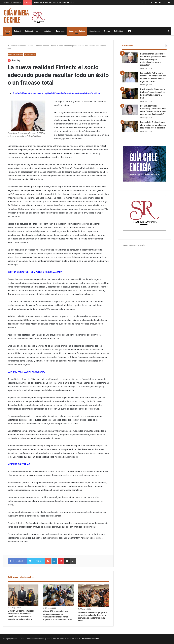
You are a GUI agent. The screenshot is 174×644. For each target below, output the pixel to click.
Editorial (18, 31)
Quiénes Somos (31, 31)
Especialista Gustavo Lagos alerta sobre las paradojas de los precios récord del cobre (153, 125)
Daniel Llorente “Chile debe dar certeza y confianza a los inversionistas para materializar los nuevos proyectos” (153, 59)
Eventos (107, 31)
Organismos (94, 31)
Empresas (60, 31)
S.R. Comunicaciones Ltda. (88, 639)
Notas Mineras (30, 54)
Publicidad (119, 31)
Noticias (47, 31)
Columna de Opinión (77, 31)
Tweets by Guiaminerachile (133, 245)
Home (8, 31)
